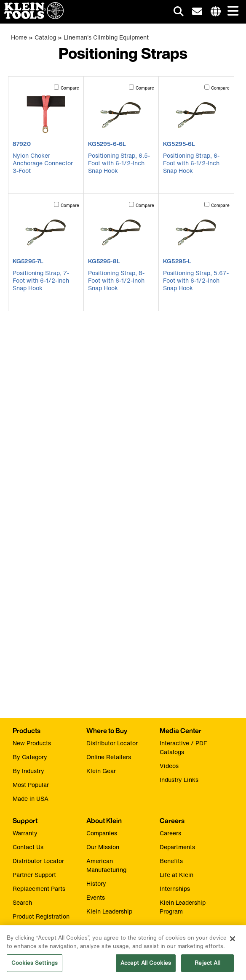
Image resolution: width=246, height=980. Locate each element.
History (96, 883)
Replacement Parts (39, 889)
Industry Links (179, 780)
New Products (32, 743)
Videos (169, 766)
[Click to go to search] (179, 13)
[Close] (233, 942)
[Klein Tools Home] (32, 17)
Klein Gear (101, 771)
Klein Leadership (109, 911)
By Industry (28, 771)
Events (96, 897)
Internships (175, 889)
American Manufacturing (106, 865)
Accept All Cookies (146, 966)
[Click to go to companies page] (216, 12)
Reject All (207, 966)
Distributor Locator (112, 743)
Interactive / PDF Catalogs (183, 747)
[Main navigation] (231, 12)
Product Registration (41, 916)
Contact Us (28, 847)
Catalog (45, 37)
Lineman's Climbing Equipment (106, 37)
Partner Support (34, 875)
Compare (70, 88)
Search (22, 902)
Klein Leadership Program (183, 907)
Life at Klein (176, 875)
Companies (102, 833)
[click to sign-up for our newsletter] (197, 12)
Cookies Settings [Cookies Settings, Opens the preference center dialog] (35, 966)
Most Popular (31, 785)
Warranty (25, 833)
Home (19, 37)
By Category (30, 757)
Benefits (171, 861)
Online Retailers (109, 757)
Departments (177, 847)
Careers (170, 833)
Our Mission (103, 847)
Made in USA (31, 799)
